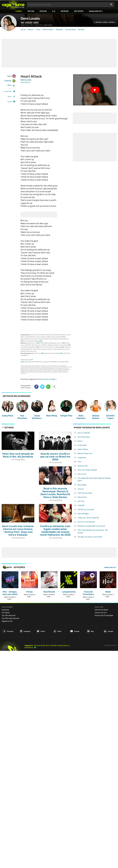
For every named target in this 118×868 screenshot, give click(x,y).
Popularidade (70, 30)
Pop (22, 23)
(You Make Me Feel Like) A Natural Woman (94, 479)
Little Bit (81, 505)
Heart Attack (83, 449)
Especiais (5, 610)
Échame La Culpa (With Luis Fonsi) (91, 526)
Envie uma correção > (48, 379)
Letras (23, 30)
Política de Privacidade (104, 615)
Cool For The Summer (86, 522)
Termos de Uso (101, 613)
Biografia (59, 30)
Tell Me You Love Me (86, 510)
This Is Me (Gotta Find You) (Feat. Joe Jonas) (93, 531)
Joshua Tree (82, 466)
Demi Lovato (30, 19)
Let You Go (82, 474)
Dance (36, 23)
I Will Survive (85, 493)
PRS (69, 345)
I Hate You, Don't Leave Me (88, 518)
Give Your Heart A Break (87, 470)
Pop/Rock (29, 23)
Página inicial (25, 25)
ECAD (22, 362)
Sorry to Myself (84, 433)
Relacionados (48, 30)
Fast (79, 462)
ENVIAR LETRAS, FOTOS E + (106, 22)
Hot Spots (79, 11)
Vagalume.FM (95, 11)
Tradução (10, 81)
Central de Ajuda (101, 610)
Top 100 (31, 11)
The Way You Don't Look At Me (90, 537)
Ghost (80, 441)
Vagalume (13, 5)
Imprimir (10, 102)
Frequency (82, 458)
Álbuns (31, 30)
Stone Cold (82, 497)
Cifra (12, 85)
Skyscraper (82, 485)
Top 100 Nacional (9, 615)
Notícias (65, 11)
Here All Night (83, 514)
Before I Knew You (85, 453)
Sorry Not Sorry (84, 437)
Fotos (38, 30)
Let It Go (81, 501)
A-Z (54, 11)
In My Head (82, 445)
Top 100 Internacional (10, 618)
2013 (31, 360)
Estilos (43, 11)
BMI (22, 341)
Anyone (81, 489)
